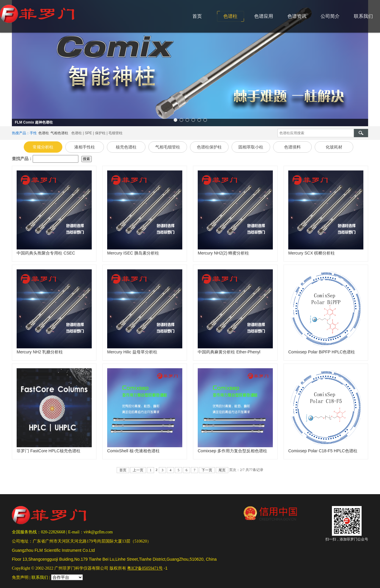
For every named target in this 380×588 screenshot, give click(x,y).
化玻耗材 (334, 147)
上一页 (138, 470)
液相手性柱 (85, 147)
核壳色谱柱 (126, 147)
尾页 (222, 470)
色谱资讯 (297, 16)
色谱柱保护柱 (209, 147)
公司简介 (330, 16)
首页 (197, 16)
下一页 (207, 470)
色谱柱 (230, 16)
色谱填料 (292, 147)
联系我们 (363, 16)
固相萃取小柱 (251, 147)
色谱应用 (264, 16)
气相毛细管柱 (168, 147)
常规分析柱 (43, 147)
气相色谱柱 (59, 133)
